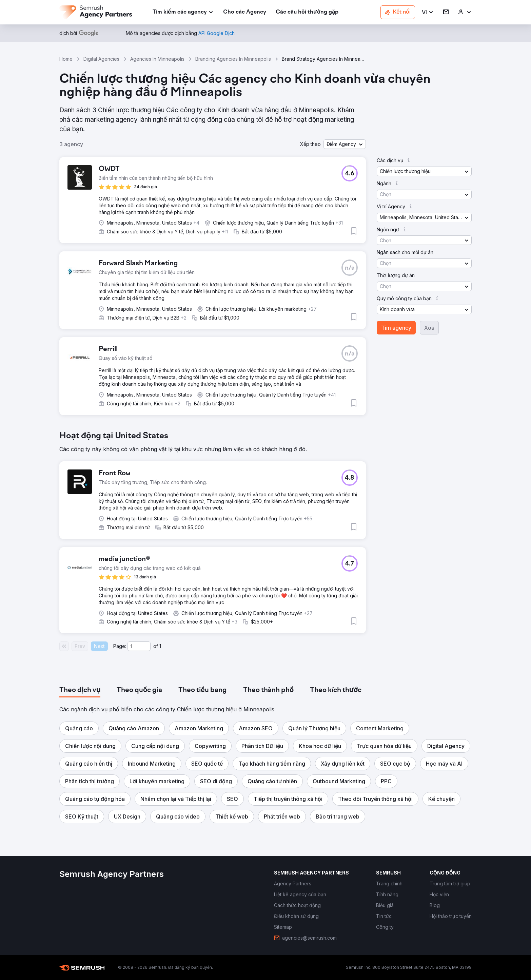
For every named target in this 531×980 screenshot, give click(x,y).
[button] (428, 12)
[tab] (80, 690)
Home (66, 59)
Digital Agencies (101, 59)
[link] (245, 12)
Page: (120, 646)
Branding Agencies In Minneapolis (233, 59)
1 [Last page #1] (160, 646)
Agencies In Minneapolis (157, 59)
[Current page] (139, 646)
